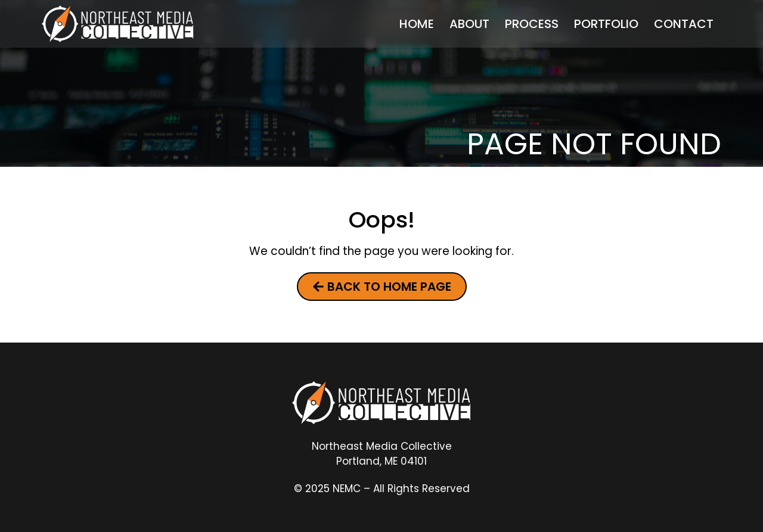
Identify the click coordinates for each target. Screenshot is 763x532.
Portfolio (606, 24)
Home (417, 24)
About (469, 24)
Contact (684, 24)
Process (532, 24)
